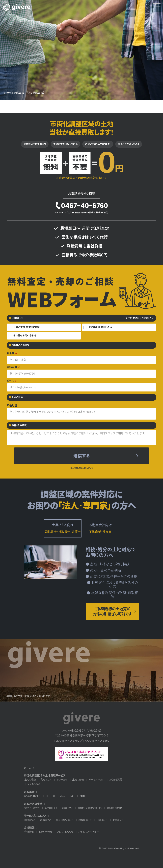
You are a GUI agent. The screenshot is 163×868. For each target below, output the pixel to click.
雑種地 (83, 796)
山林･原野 (67, 808)
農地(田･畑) (51, 808)
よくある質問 (116, 780)
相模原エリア (85, 820)
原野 (72, 796)
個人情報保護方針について (82, 468)
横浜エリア (30, 820)
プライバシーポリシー (89, 832)
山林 (62, 796)
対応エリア (46, 780)
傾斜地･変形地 (114, 808)
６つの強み (62, 780)
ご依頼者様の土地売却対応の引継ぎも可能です (112, 611)
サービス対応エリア (35, 816)
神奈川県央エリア (65, 820)
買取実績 (29, 792)
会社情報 (29, 828)
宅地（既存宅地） (32, 796)
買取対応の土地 (33, 804)
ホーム (28, 768)
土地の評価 (78, 780)
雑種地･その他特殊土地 (90, 808)
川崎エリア (102, 820)
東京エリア (118, 820)
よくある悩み (34, 784)
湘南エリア (45, 820)
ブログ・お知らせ (65, 832)
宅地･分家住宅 (32, 808)
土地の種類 (30, 780)
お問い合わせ (45, 832)
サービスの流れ (97, 780)
